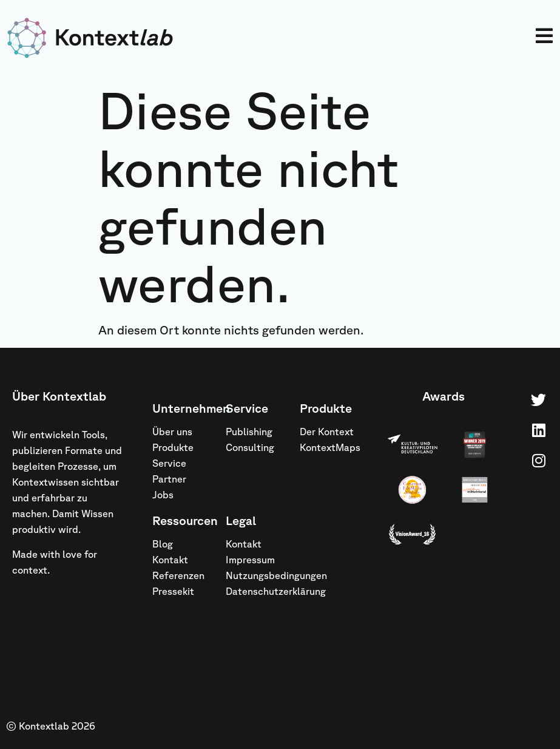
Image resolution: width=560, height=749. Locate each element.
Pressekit (173, 591)
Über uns (172, 432)
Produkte (173, 447)
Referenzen (178, 575)
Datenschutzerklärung (257, 591)
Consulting (250, 447)
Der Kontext (327, 432)
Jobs (163, 495)
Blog (163, 544)
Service (169, 463)
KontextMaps (330, 447)
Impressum (250, 560)
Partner (169, 479)
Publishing (249, 432)
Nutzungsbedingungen (257, 575)
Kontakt (170, 560)
